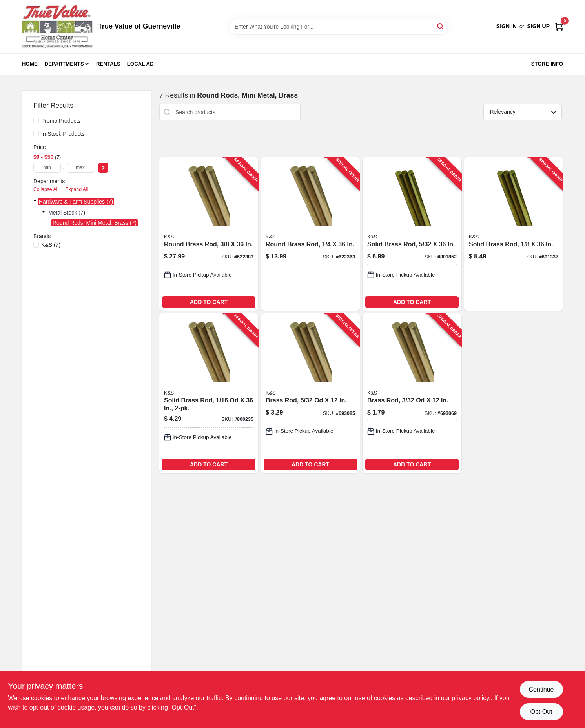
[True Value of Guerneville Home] (57, 27)
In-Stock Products (63, 134)
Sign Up (538, 26)
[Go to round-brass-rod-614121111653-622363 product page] (310, 234)
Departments (64, 64)
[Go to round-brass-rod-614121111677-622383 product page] (209, 234)
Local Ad (140, 64)
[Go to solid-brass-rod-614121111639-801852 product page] (412, 234)
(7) (51, 245)
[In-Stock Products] (36, 133)
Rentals (108, 64)
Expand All (77, 189)
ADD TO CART (209, 302)
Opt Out (541, 712)
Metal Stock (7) (67, 213)
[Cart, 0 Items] (559, 26)
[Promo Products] (36, 120)
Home (30, 64)
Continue (541, 689)
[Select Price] (103, 168)
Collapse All (46, 189)
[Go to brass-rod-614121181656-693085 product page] (310, 393)
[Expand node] (35, 202)
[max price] (80, 168)
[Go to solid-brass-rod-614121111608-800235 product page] (209, 393)
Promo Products (61, 121)
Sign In (507, 26)
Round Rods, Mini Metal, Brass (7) (95, 223)
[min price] (47, 168)
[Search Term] (338, 27)
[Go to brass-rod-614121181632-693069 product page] (412, 393)
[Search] (441, 26)
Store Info (547, 64)
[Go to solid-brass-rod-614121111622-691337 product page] (514, 234)
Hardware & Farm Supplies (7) (76, 202)
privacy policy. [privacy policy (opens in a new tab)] (471, 698)
